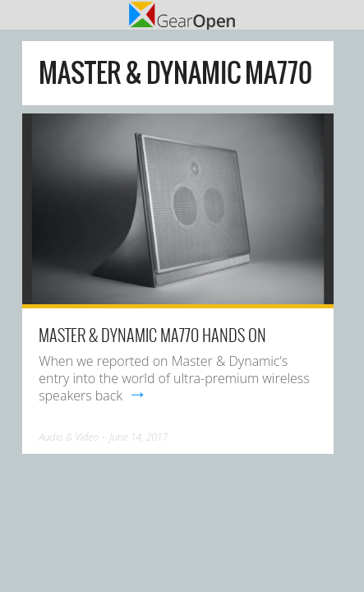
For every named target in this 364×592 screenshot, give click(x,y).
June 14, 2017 (138, 437)
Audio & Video (69, 437)
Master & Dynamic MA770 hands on (152, 335)
